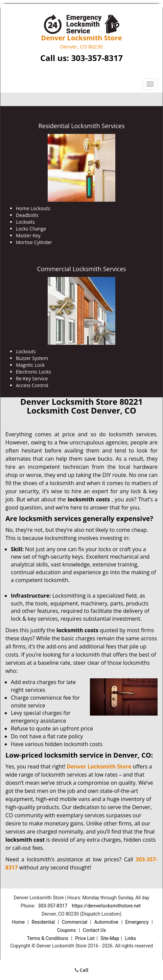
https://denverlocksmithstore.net (106, 906)
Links (130, 938)
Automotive (106, 922)
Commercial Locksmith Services (81, 269)
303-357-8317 (97, 58)
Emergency (137, 922)
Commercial (75, 922)
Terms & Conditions (48, 938)
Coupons (67, 930)
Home (18, 922)
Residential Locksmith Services (81, 126)
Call (82, 970)
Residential (43, 922)
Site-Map (110, 938)
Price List (85, 938)
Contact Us (95, 930)
